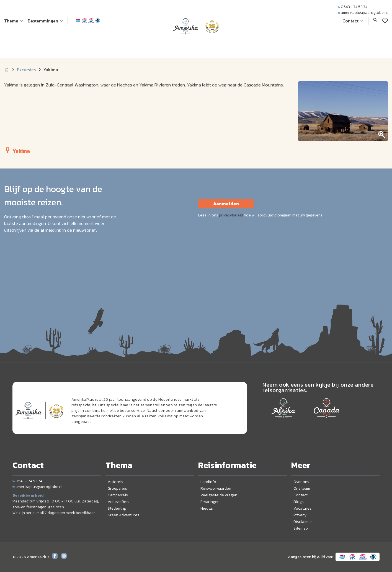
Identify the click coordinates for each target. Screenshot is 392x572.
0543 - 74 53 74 (353, 7)
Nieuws (207, 508)
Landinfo (208, 482)
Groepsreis (117, 488)
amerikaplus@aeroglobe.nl (363, 13)
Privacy (300, 515)
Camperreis (118, 495)
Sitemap (301, 528)
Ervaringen (210, 502)
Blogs (299, 502)
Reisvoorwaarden (216, 488)
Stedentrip (117, 508)
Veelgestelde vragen (219, 495)
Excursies (26, 70)
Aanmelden (226, 204)
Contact (301, 495)
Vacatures (302, 508)
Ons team (302, 488)
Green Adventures (123, 515)
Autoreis (115, 482)
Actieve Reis (118, 502)
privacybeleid (231, 215)
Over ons (301, 482)
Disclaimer (303, 522)
